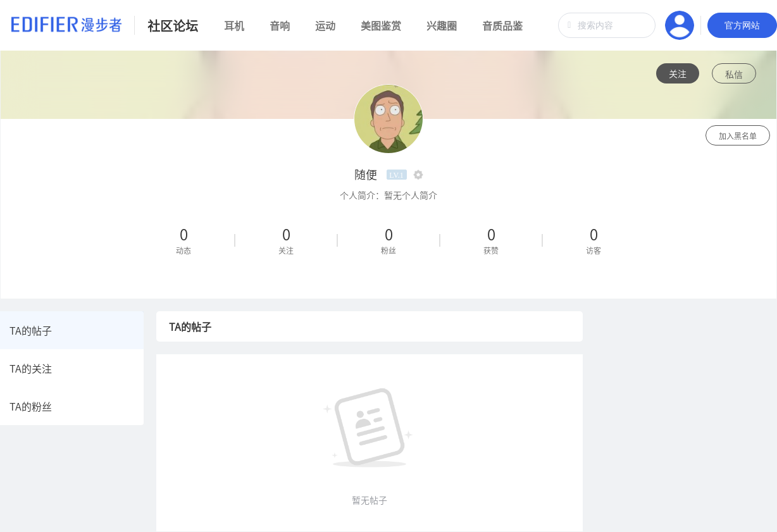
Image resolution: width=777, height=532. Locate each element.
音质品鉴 (502, 25)
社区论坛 (173, 26)
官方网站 (742, 25)
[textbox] (607, 25)
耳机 (234, 25)
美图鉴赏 (381, 25)
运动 (325, 25)
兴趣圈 (442, 25)
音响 (280, 25)
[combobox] (607, 25)
